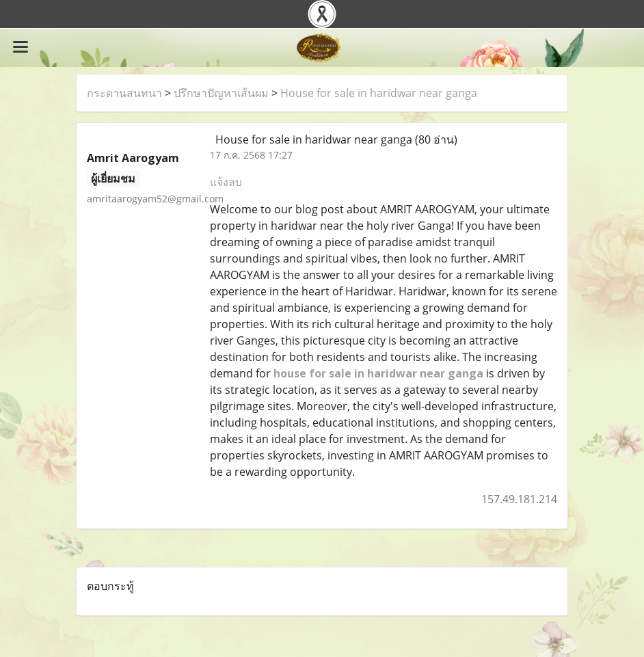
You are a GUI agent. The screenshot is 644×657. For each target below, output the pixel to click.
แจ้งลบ (226, 182)
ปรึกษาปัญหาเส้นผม (221, 93)
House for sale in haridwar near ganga (379, 93)
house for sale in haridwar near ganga (378, 373)
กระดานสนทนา (124, 93)
